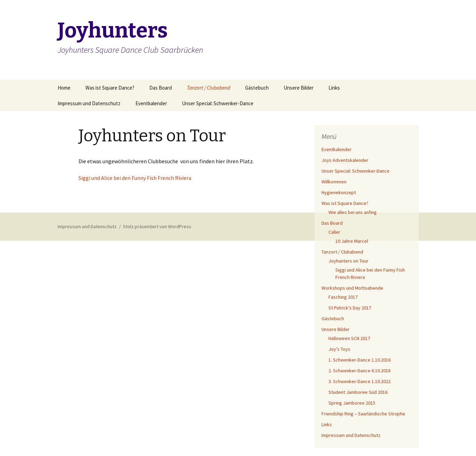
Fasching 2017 (343, 297)
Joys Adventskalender (345, 160)
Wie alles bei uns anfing (353, 212)
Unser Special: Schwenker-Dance (218, 103)
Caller (334, 232)
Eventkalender (151, 103)
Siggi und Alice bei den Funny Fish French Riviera (135, 178)
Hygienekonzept (339, 192)
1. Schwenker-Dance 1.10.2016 (360, 360)
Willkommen (334, 182)
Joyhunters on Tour (348, 261)
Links (334, 88)
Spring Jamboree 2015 (352, 403)
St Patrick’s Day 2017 (350, 308)
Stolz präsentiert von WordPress (157, 226)
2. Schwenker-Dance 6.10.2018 (360, 371)
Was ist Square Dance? (110, 88)
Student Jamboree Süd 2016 (358, 392)
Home (64, 88)
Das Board (161, 88)
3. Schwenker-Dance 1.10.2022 (360, 381)
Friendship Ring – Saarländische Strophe (363, 414)
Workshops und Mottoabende (352, 288)
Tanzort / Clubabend (208, 88)
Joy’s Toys (339, 349)
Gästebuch (257, 88)
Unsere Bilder (299, 88)
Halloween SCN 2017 (349, 338)
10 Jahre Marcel (352, 241)
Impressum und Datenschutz (89, 103)
